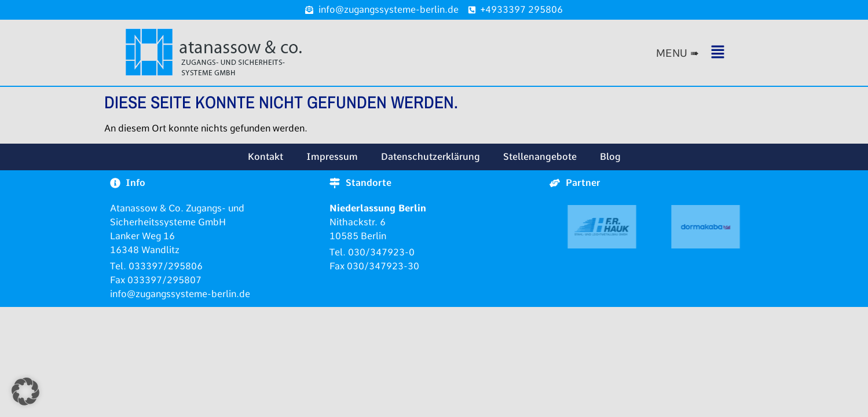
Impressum (332, 157)
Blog (610, 157)
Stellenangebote (540, 157)
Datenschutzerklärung (431, 157)
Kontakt (265, 157)
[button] (704, 53)
